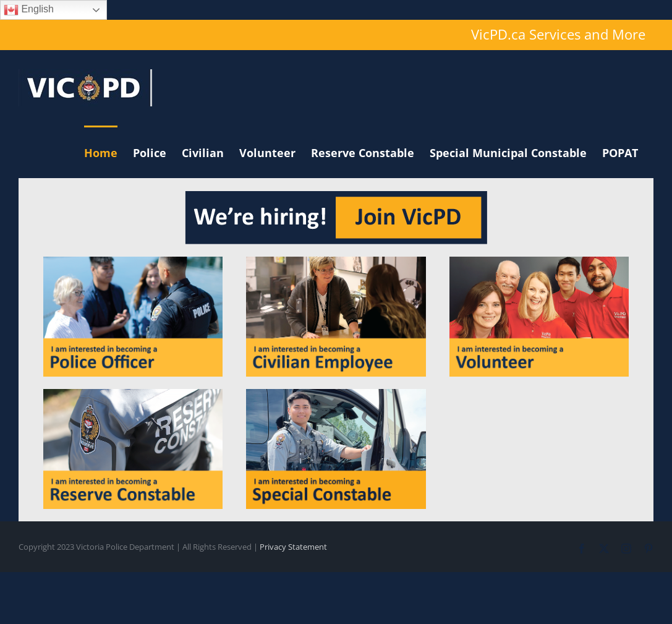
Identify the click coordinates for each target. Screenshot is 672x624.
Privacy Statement (293, 547)
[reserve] (133, 394)
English (29, 10)
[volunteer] (539, 262)
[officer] (133, 262)
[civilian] (336, 262)
